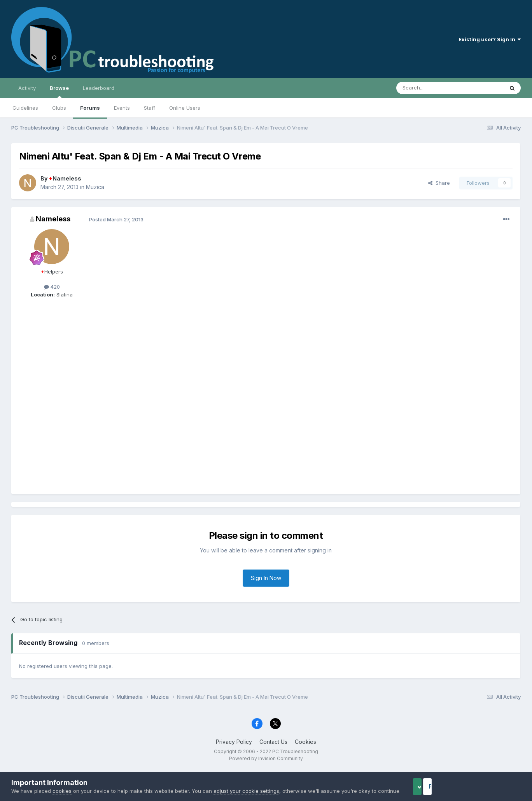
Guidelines (25, 108)
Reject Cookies (492, 783)
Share (439, 183)
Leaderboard (99, 88)
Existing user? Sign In (490, 39)
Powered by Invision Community (266, 758)
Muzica (95, 187)
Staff (150, 108)
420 (52, 287)
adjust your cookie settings (246, 783)
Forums (90, 108)
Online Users (185, 108)
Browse (59, 91)
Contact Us (273, 742)
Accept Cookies (430, 783)
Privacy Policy (234, 742)
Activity (27, 88)
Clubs (59, 108)
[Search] (430, 88)
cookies (62, 783)
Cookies (305, 742)
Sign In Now (266, 578)
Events (122, 108)
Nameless (65, 178)
